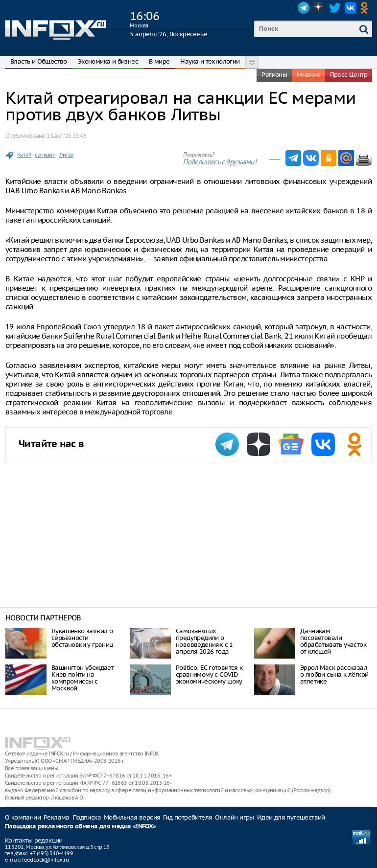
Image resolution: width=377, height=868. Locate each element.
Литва (66, 155)
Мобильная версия (132, 817)
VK (351, 8)
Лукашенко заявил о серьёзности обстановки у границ (82, 638)
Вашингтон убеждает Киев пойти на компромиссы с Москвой (82, 678)
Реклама (57, 817)
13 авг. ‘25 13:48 (66, 136)
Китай (24, 155)
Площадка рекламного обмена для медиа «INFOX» (81, 827)
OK (366, 8)
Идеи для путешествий (291, 817)
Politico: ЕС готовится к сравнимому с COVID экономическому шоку (209, 674)
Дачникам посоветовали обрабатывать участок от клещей (333, 641)
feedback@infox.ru (45, 860)
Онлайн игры (234, 817)
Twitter (335, 8)
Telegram (304, 8)
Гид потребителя (188, 817)
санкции (45, 155)
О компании (23, 817)
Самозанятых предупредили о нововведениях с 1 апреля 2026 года (204, 641)
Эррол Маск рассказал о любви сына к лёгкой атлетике (334, 674)
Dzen (319, 8)
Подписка (87, 817)
